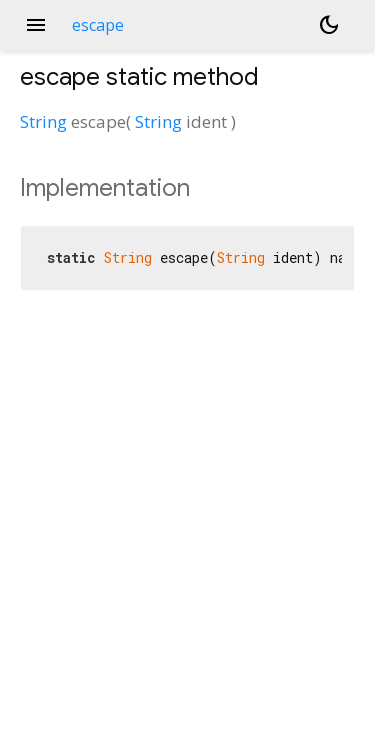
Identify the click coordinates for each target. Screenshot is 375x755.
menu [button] (36, 25)
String (43, 121)
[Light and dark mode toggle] (329, 25)
